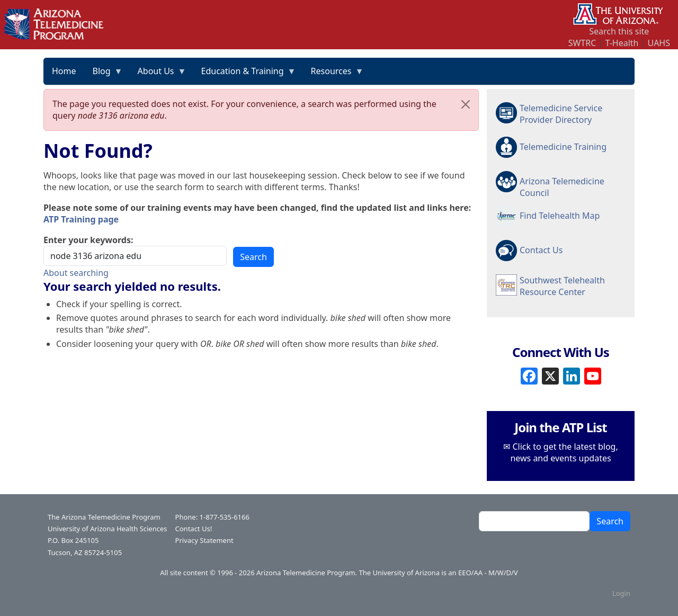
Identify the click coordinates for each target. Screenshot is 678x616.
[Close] (466, 104)
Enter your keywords (87, 240)
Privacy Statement (204, 540)
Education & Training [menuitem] (245, 75)
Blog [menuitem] (104, 75)
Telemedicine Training (563, 147)
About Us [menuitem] (158, 75)
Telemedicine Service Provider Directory (561, 114)
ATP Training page (81, 219)
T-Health (622, 43)
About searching (76, 273)
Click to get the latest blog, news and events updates (564, 452)
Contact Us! (194, 529)
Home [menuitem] (64, 71)
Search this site (619, 31)
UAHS (659, 43)
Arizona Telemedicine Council (562, 186)
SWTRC (582, 43)
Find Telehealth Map (560, 216)
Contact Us (541, 250)
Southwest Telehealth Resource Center (562, 286)
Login (621, 593)
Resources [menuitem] (333, 75)
